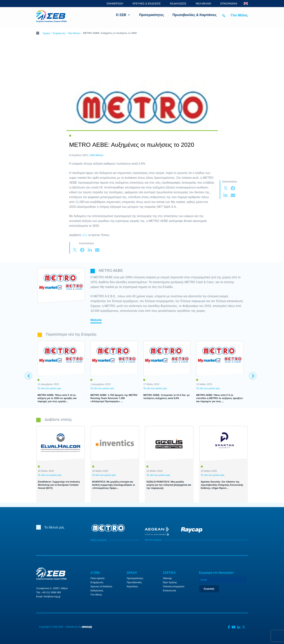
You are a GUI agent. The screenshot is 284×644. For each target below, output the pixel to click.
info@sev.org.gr (52, 596)
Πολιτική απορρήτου (174, 586)
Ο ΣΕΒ (123, 15)
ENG (246, 3)
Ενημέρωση (59, 33)
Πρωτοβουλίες (134, 582)
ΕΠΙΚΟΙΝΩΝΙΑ (229, 4)
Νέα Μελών (74, 33)
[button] (224, 16)
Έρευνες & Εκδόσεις (101, 586)
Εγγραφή (209, 589)
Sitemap (167, 578)
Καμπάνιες (132, 586)
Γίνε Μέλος (239, 15)
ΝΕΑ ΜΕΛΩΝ (203, 4)
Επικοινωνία (170, 591)
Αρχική (46, 33)
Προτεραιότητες (151, 15)
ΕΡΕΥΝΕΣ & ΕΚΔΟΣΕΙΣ (147, 4)
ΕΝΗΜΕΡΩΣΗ (115, 4)
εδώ (85, 235)
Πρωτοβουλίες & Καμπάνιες (195, 15)
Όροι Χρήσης (170, 582)
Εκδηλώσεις (97, 591)
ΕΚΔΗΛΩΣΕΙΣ (178, 4)
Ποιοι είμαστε (98, 578)
